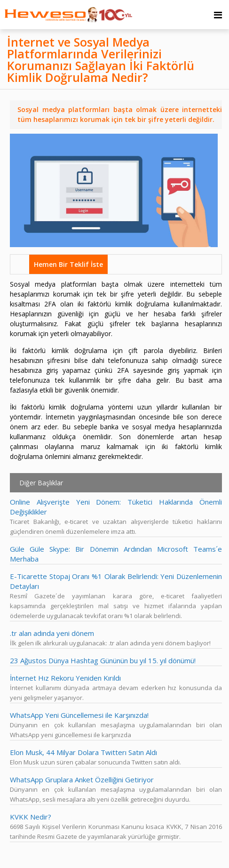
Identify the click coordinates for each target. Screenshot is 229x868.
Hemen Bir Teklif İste (68, 264)
